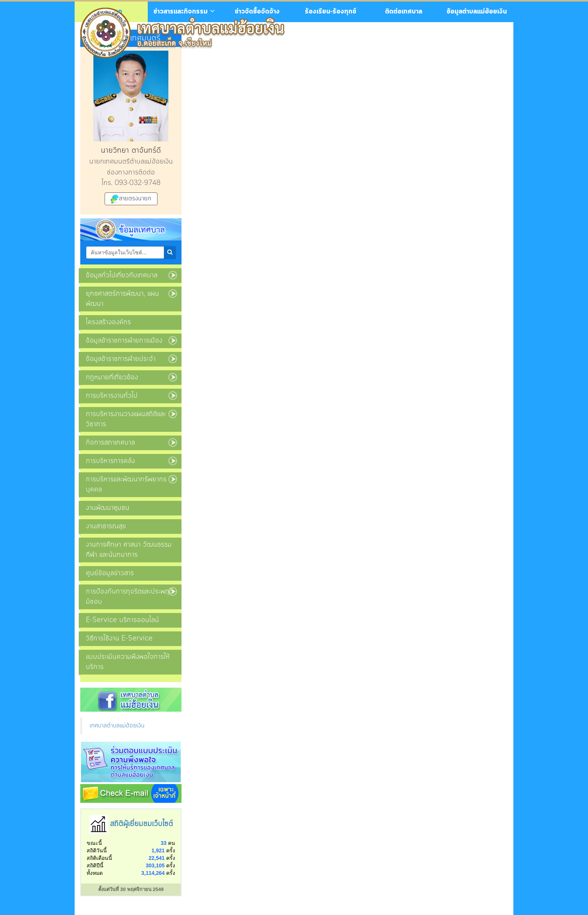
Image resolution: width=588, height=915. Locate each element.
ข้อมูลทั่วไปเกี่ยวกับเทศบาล (122, 275)
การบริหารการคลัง (110, 461)
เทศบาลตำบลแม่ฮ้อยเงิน (117, 726)
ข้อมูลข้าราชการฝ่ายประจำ (121, 359)
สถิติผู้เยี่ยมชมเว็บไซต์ (141, 824)
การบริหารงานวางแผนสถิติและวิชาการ (126, 419)
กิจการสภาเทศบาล (110, 443)
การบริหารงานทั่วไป (112, 396)
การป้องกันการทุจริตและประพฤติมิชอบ (130, 597)
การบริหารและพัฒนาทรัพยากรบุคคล (126, 485)
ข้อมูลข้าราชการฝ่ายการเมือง (124, 341)
